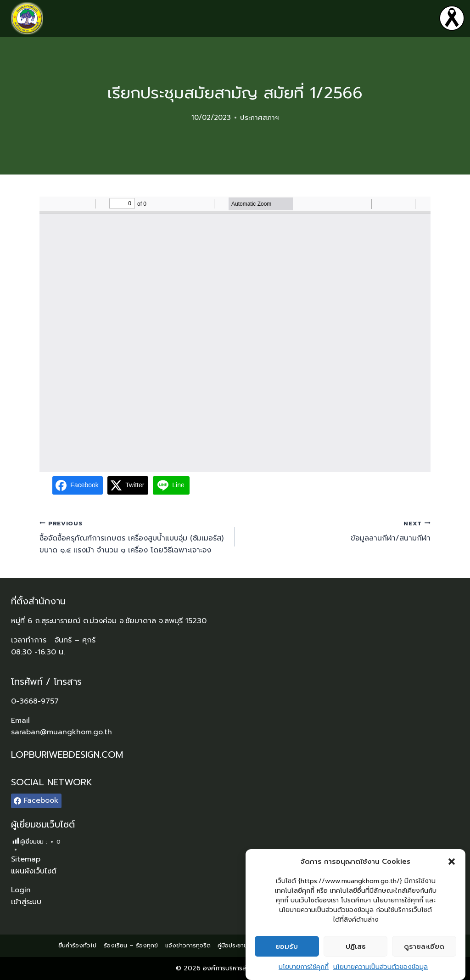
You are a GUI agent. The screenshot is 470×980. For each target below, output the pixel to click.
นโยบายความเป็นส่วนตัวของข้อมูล (380, 967)
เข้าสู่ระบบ (26, 902)
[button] (452, 862)
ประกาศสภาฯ (260, 118)
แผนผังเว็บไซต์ (34, 871)
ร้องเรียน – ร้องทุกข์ (131, 945)
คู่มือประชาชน (234, 945)
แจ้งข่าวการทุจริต (188, 945)
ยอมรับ (287, 946)
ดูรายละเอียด (424, 946)
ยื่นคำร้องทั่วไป (77, 945)
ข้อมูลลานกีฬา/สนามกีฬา (336, 531)
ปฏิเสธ (356, 946)
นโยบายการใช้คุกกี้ (304, 967)
